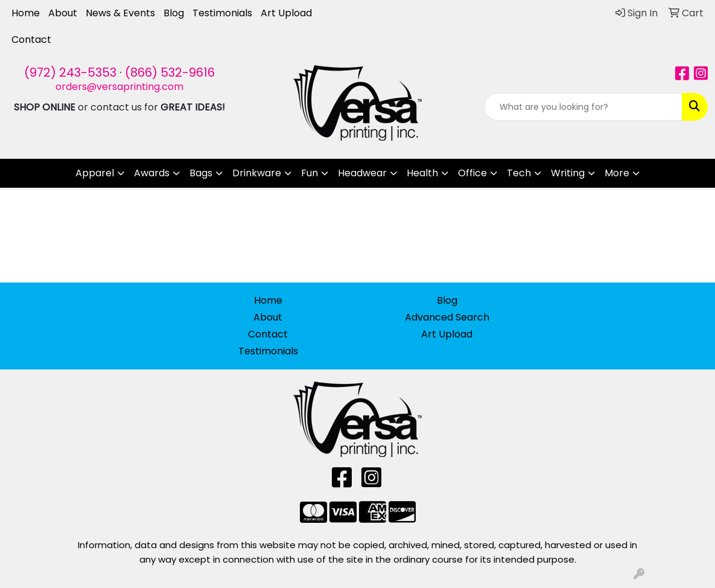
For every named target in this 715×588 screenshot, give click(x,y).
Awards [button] (152, 173)
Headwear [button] (362, 173)
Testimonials (222, 13)
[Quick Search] (583, 107)
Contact (31, 40)
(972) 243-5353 (70, 72)
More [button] (617, 173)
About (63, 13)
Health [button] (422, 173)
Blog (174, 13)
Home (26, 13)
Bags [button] (201, 173)
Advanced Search (447, 317)
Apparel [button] (95, 173)
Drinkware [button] (257, 173)
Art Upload (286, 13)
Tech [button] (519, 173)
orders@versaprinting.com (119, 87)
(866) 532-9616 (170, 72)
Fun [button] (310, 173)
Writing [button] (568, 173)
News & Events (120, 13)
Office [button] (472, 173)
